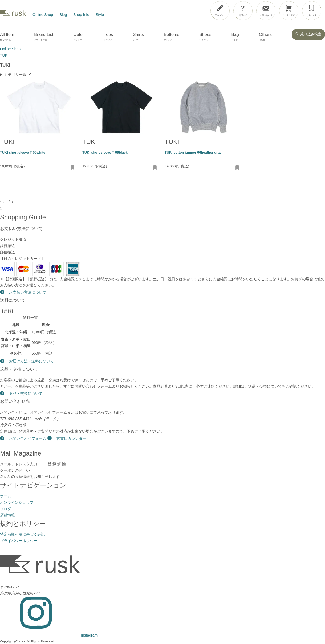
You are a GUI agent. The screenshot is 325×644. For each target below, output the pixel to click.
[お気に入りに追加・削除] (73, 168)
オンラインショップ (17, 502)
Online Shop (43, 15)
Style (100, 15)
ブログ (6, 509)
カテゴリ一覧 (18, 74)
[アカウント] (220, 11)
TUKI (7, 142)
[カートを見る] (289, 11)
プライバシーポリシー (19, 541)
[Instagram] (49, 635)
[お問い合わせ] (266, 11)
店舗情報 (7, 515)
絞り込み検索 (308, 34)
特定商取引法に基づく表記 (22, 534)
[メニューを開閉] (307, 10)
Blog (63, 15)
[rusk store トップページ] (13, 15)
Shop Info (81, 15)
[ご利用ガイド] (243, 11)
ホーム (6, 496)
